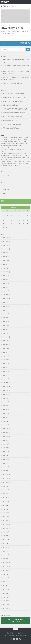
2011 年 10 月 (6, 391)
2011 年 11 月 (6, 387)
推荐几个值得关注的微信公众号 (10, 156)
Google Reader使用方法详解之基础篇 (11, 162)
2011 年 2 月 (6, 421)
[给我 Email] (23, 43)
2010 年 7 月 (6, 448)
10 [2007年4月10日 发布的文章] (7, 218)
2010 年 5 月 (6, 456)
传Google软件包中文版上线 (12, 28)
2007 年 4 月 (6, 593)
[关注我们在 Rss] (29, 43)
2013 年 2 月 (6, 329)
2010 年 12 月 (6, 429)
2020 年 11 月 (6, 241)
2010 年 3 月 (6, 463)
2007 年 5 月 (6, 589)
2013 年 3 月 (6, 325)
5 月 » (7, 228)
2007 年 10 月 (6, 570)
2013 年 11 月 (6, 295)
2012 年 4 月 (6, 368)
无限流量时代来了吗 (16, 83)
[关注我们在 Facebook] (26, 43)
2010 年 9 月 (6, 440)
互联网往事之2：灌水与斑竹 (10, 120)
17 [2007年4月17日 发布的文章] (7, 221)
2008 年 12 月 (6, 521)
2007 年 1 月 (6, 605)
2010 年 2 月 (6, 467)
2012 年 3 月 (6, 371)
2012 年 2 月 (6, 375)
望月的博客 (5, 2)
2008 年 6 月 (6, 544)
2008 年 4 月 (6, 551)
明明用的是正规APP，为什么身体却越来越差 (15, 109)
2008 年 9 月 (6, 532)
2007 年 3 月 (6, 597)
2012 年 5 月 (6, 364)
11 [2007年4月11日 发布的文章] (11, 218)
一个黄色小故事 (6, 166)
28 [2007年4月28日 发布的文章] (24, 223)
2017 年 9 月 (6, 253)
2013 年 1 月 (6, 333)
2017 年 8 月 (6, 257)
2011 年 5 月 (6, 410)
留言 (2, 160)
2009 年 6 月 (6, 498)
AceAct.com (6, 66)
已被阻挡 (15, 620)
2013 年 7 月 (6, 310)
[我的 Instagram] (21, 43)
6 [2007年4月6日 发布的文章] (20, 215)
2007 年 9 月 (6, 574)
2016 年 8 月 (6, 276)
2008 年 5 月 (6, 547)
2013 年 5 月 (6, 318)
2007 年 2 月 (6, 601)
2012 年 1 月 (6, 379)
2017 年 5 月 (6, 268)
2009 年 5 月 (6, 501)
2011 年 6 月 (6, 406)
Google (3, 25)
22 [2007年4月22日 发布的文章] (28, 221)
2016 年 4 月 (6, 291)
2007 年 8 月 (6, 578)
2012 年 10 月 (6, 345)
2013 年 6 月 (6, 314)
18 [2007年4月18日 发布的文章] (11, 221)
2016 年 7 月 (6, 280)
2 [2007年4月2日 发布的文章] (3, 215)
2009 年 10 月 (6, 482)
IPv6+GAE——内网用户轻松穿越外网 (11, 150)
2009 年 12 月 (6, 475)
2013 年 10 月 (6, 299)
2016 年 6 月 (6, 283)
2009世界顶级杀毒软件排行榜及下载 (11, 158)
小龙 (4, 83)
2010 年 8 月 (6, 444)
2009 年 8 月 (6, 490)
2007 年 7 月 (6, 582)
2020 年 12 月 (6, 238)
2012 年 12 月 (6, 337)
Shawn (4, 72)
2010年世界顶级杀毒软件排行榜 (10, 154)
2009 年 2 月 (6, 513)
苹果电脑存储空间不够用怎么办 (11, 128)
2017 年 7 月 (6, 260)
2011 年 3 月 (6, 417)
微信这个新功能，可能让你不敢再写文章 (14, 97)
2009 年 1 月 (6, 517)
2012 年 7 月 (6, 356)
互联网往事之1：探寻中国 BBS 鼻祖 (12, 117)
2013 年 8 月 (6, 306)
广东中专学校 (6, 60)
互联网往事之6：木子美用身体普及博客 (14, 94)
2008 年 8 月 (6, 536)
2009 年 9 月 (6, 486)
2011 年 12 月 (6, 383)
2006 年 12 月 (6, 609)
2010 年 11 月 (6, 433)
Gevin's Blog (6, 189)
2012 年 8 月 (6, 352)
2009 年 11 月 (6, 479)
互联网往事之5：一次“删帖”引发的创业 (13, 101)
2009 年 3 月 (6, 509)
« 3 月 (3, 228)
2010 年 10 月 (6, 436)
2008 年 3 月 (6, 555)
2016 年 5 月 (6, 287)
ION (4, 186)
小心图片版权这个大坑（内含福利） (13, 124)
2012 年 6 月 (6, 360)
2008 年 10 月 (6, 528)
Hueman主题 (23, 635)
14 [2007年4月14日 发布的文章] (24, 218)
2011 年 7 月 (6, 402)
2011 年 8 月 (6, 398)
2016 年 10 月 (6, 272)
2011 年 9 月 (6, 394)
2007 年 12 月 (6, 563)
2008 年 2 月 (6, 559)
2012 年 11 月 (6, 341)
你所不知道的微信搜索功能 (10, 105)
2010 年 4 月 (6, 459)
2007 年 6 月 (6, 586)
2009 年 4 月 (6, 505)
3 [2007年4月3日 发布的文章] (7, 215)
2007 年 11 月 (6, 566)
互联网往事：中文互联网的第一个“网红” (14, 113)
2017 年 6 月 (6, 264)
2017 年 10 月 (6, 249)
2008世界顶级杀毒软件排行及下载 (11, 164)
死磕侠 (5, 193)
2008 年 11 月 (6, 524)
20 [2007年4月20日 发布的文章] (20, 221)
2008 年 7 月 (6, 540)
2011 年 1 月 (6, 425)
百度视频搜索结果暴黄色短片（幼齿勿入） (13, 146)
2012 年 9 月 (6, 348)
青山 (4, 77)
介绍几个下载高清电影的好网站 (10, 144)
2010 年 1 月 (6, 471)
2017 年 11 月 (6, 245)
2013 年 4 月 (6, 322)
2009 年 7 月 (6, 494)
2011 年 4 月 (6, 413)
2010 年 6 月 (6, 452)
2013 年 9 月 (6, 303)
